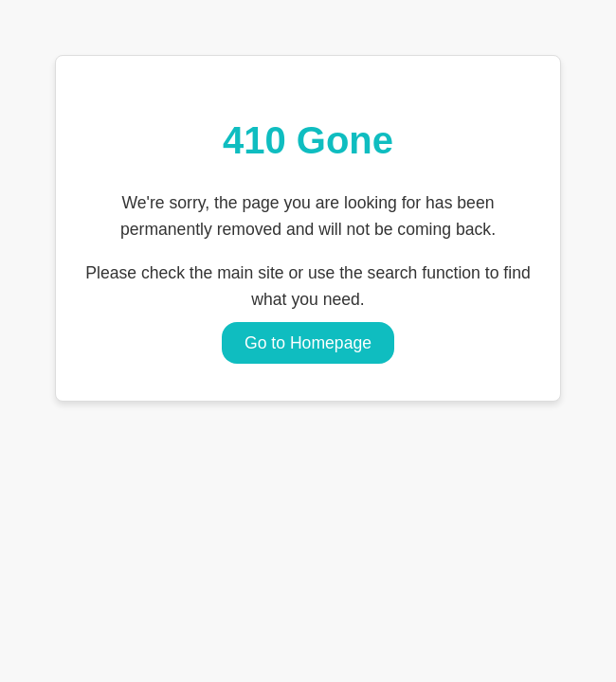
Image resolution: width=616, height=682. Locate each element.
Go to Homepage (308, 343)
